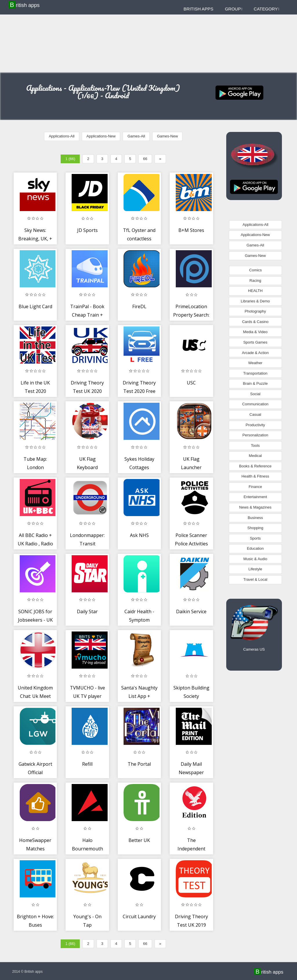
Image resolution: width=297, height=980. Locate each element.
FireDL (139, 306)
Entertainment (255, 497)
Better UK (139, 840)
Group (233, 9)
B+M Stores (191, 230)
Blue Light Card (35, 306)
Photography (255, 311)
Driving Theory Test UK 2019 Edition (191, 925)
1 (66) (70, 159)
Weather (255, 363)
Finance (255, 487)
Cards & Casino (255, 322)
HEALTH (255, 291)
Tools (255, 445)
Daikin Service (191, 611)
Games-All (136, 136)
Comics (255, 270)
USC (191, 383)
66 (145, 159)
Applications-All (62, 136)
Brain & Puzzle (255, 383)
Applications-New (101, 136)
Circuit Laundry (139, 917)
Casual (255, 414)
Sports (255, 538)
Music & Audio (255, 559)
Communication (255, 404)
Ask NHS (139, 535)
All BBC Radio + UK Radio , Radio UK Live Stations (35, 544)
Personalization (255, 435)
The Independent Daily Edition (191, 849)
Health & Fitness (255, 476)
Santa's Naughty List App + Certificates (139, 696)
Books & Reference (255, 466)
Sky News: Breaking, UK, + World (35, 239)
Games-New (167, 136)
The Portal (139, 764)
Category (267, 9)
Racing (255, 281)
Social (255, 394)
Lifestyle (255, 569)
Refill (87, 764)
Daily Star (87, 611)
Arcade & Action (255, 353)
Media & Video (255, 332)
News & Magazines (255, 507)
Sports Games (255, 342)
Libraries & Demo (255, 301)
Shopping (255, 528)
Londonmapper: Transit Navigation (87, 544)
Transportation (255, 373)
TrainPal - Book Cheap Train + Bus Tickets (87, 315)
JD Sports (87, 230)
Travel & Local (255, 579)
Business (255, 518)
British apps (25, 5)
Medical (255, 456)
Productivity (255, 425)
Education (255, 548)
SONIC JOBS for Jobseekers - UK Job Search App (35, 620)
